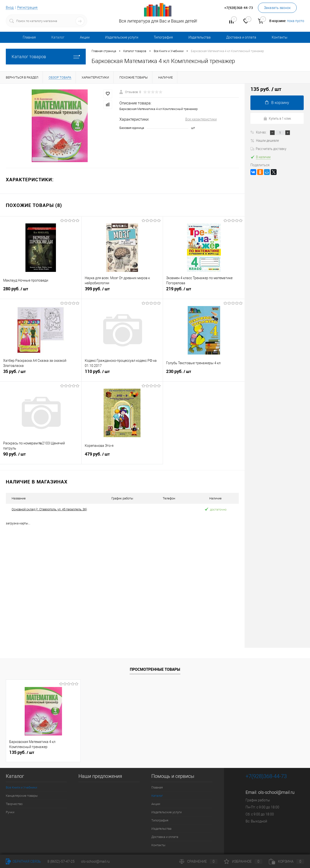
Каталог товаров (46, 57)
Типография (163, 37)
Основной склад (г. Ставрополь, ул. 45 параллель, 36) (49, 509)
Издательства (200, 37)
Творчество (14, 804)
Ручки (10, 812)
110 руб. (122, 374)
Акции (85, 37)
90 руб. (41, 456)
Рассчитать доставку (268, 149)
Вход (10, 8)
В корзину (277, 103)
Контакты (280, 37)
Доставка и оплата (241, 37)
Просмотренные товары (155, 669)
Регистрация (27, 8)
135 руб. (22, 752)
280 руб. (41, 291)
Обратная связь (23, 861)
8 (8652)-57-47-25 (61, 861)
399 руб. (122, 291)
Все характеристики (201, 119)
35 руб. (41, 374)
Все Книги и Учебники (21, 787)
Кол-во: (262, 132)
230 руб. (204, 374)
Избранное (243, 861)
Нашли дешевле (265, 140)
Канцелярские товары (22, 795)
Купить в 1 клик (277, 118)
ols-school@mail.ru (276, 792)
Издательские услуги (122, 37)
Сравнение (198, 861)
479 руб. (122, 456)
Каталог (58, 37)
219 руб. (204, 291)
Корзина (287, 861)
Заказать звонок (277, 8)
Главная (29, 37)
